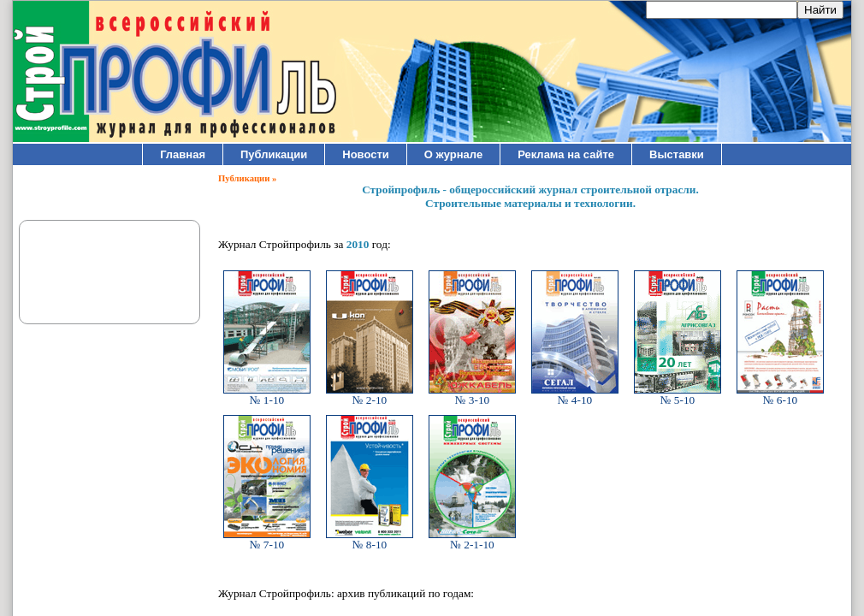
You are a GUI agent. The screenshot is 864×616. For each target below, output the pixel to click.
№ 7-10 (267, 539)
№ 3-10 (472, 395)
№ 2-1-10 (472, 539)
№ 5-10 (678, 395)
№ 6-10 (780, 395)
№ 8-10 (370, 539)
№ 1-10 (267, 395)
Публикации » (247, 178)
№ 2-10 (370, 395)
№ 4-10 (575, 395)
